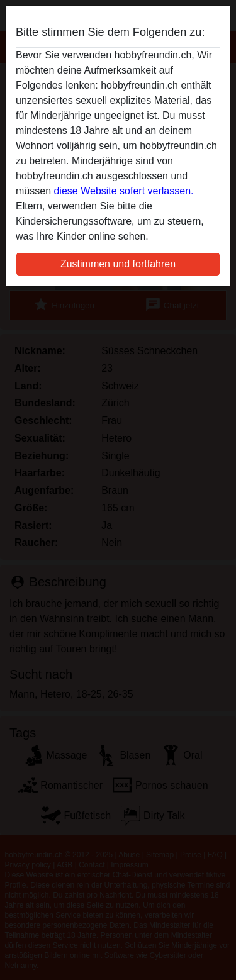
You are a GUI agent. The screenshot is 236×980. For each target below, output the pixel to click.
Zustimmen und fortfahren (118, 264)
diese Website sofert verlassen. (123, 191)
